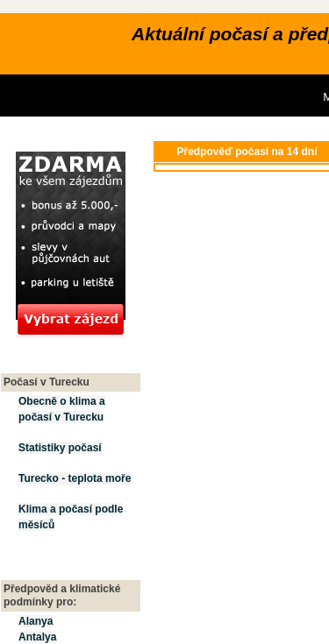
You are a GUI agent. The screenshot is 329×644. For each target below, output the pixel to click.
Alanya (36, 621)
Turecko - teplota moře (75, 478)
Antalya (37, 637)
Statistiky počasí (60, 448)
